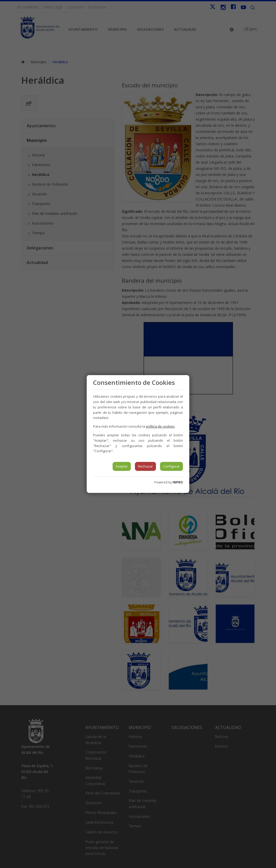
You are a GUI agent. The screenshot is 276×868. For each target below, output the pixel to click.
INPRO (178, 482)
